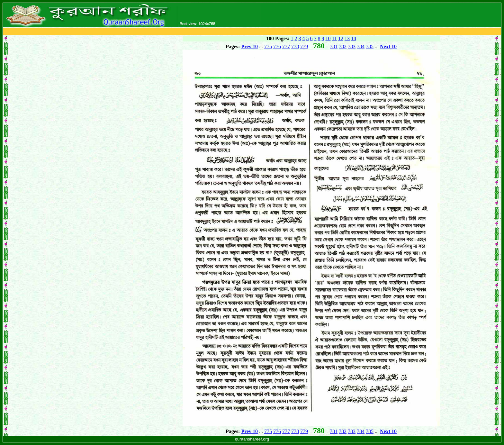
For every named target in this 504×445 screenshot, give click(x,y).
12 (341, 38)
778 (295, 46)
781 (334, 46)
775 (268, 46)
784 (361, 46)
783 (352, 46)
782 (343, 46)
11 (334, 38)
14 (354, 38)
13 (347, 38)
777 (286, 46)
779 (304, 46)
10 (328, 38)
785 (370, 46)
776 (277, 46)
